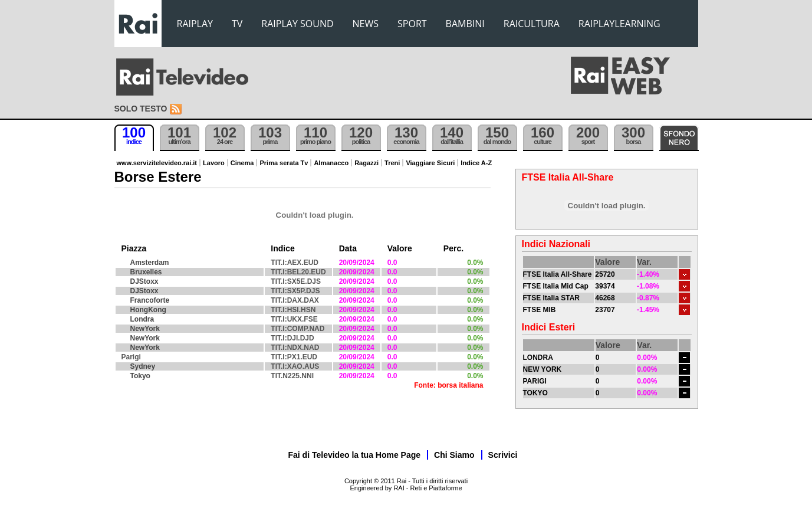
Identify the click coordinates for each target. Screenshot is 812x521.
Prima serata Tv (284, 163)
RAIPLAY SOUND (297, 24)
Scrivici (503, 455)
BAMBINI (465, 24)
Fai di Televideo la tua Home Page (355, 455)
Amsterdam (150, 263)
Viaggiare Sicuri (430, 163)
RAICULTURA (532, 24)
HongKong (148, 310)
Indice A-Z (476, 163)
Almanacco (331, 163)
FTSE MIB (540, 310)
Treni (392, 163)
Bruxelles (146, 272)
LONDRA (538, 358)
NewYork (145, 329)
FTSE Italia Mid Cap (556, 286)
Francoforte (150, 300)
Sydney (143, 366)
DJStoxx (144, 281)
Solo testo (141, 109)
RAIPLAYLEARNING (619, 24)
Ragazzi (366, 163)
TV (237, 24)
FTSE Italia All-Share (558, 274)
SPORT (412, 24)
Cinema (242, 163)
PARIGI (535, 381)
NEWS (366, 24)
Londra (142, 319)
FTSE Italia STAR (551, 298)
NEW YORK (543, 369)
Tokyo (140, 376)
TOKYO (535, 393)
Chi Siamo (454, 455)
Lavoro (214, 163)
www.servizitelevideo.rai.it (157, 163)
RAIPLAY (195, 24)
